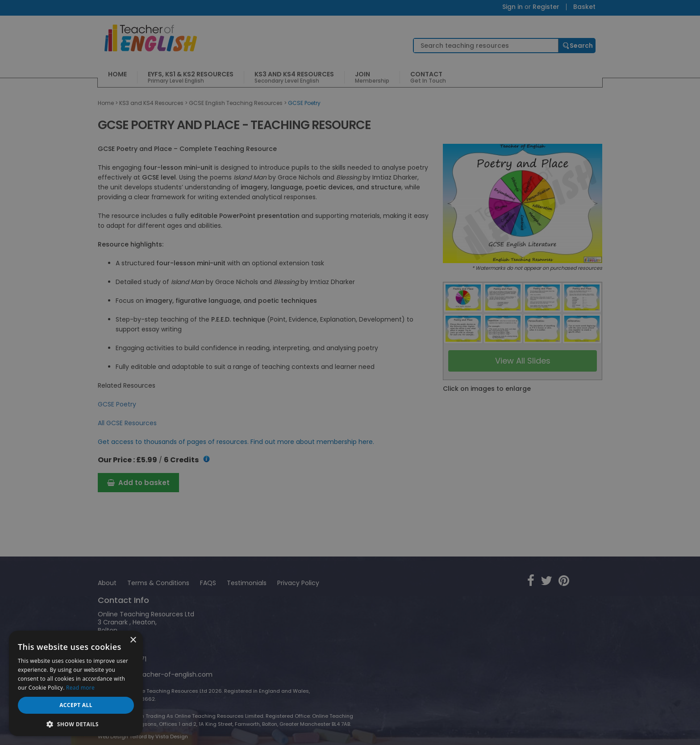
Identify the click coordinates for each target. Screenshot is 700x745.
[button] (76, 723)
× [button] (133, 640)
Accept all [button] (76, 705)
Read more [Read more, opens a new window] (80, 688)
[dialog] (350, 372)
